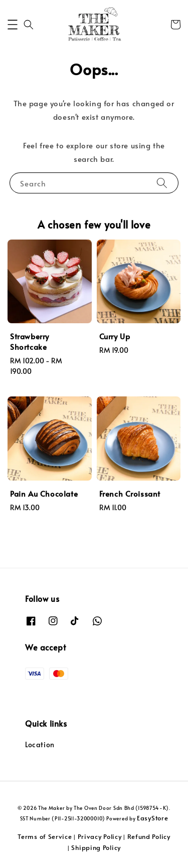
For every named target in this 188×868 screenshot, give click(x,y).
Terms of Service (45, 836)
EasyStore (152, 818)
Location (40, 744)
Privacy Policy (100, 836)
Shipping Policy (96, 847)
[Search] (162, 183)
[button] (13, 25)
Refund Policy (149, 836)
